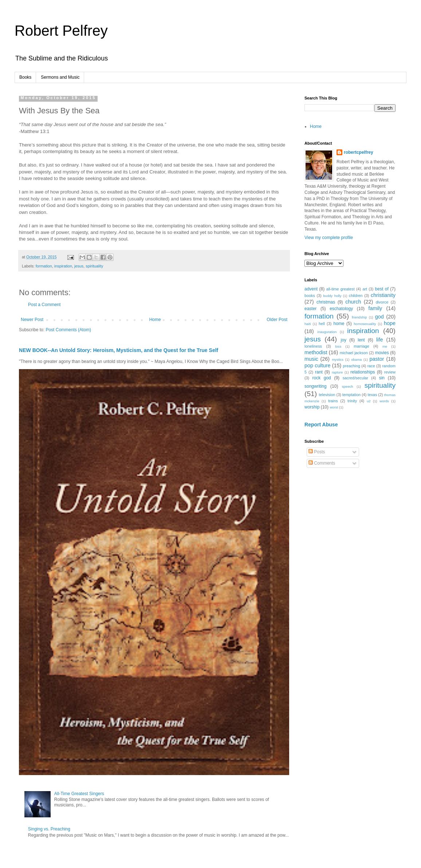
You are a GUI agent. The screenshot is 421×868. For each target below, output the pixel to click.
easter (310, 309)
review (390, 372)
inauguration (327, 332)
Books (25, 77)
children (356, 296)
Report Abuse (321, 425)
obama (356, 359)
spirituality (94, 266)
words (384, 401)
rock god (321, 378)
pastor (377, 359)
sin (382, 378)
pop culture (317, 365)
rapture (337, 372)
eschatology (341, 309)
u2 (369, 401)
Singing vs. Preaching (49, 829)
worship (312, 407)
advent (311, 289)
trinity (352, 401)
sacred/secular (355, 378)
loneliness (313, 346)
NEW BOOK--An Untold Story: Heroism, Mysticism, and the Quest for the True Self (119, 350)
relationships (363, 372)
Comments (322, 463)
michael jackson (354, 353)
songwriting (316, 386)
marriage (361, 346)
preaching (352, 366)
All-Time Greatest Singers (79, 794)
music (311, 359)
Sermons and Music (60, 77)
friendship (359, 317)
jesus (79, 266)
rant (319, 372)
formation (44, 266)
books (310, 296)
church (353, 302)
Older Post (277, 320)
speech (348, 386)
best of (382, 289)
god (379, 317)
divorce (382, 302)
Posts (317, 452)
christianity (383, 295)
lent (361, 340)
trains (333, 401)
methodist (316, 352)
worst (334, 407)
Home (155, 320)
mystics (338, 359)
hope (390, 323)
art (365, 289)
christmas (326, 302)
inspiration (63, 266)
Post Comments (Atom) (68, 330)
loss (338, 346)
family (375, 308)
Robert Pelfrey (61, 31)
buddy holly (332, 296)
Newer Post (32, 320)
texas (372, 395)
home (339, 324)
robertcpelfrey (359, 152)
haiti (308, 324)
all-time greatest (341, 289)
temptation (351, 395)
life (379, 340)
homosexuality (365, 324)
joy (344, 340)
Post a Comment (44, 305)
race (371, 366)
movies (382, 353)
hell (322, 324)
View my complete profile (329, 238)
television (327, 395)
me (385, 346)
